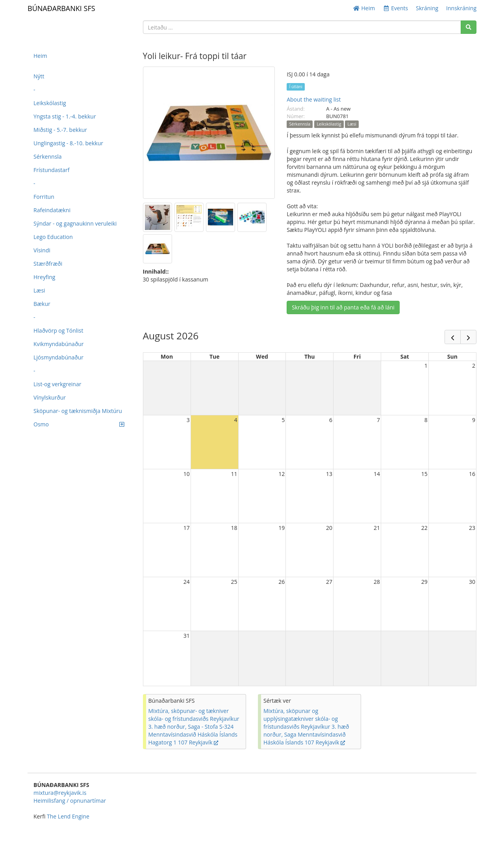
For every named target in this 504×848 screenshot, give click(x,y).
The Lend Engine (68, 816)
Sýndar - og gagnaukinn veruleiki (75, 223)
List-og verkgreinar (57, 384)
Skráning (427, 8)
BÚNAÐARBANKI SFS (61, 8)
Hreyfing (44, 277)
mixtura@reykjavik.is (60, 793)
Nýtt (39, 76)
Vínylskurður (50, 397)
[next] (468, 337)
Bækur (42, 304)
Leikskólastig (50, 103)
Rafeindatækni (52, 210)
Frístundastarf (52, 170)
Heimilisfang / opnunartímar (70, 801)
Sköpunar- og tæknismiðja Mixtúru (78, 411)
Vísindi (42, 250)
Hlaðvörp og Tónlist (58, 330)
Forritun (44, 197)
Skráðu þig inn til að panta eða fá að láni (343, 307)
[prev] (453, 337)
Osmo (79, 424)
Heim (364, 8)
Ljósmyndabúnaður (58, 357)
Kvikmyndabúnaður (59, 344)
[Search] (469, 27)
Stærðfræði (48, 264)
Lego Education (53, 237)
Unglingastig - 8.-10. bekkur (68, 143)
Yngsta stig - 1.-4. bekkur (65, 116)
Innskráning (461, 8)
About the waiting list (314, 99)
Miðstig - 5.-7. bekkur (60, 130)
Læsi (39, 290)
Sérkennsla (48, 156)
